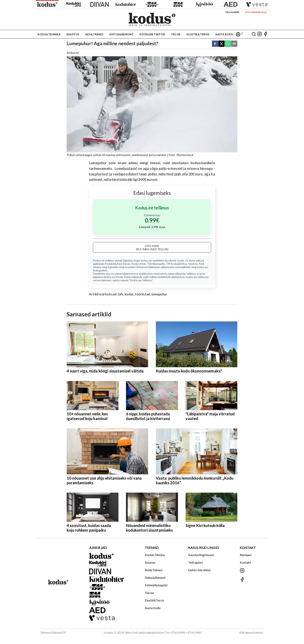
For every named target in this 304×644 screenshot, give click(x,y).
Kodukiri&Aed (113, 264)
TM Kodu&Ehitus (177, 264)
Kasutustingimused (201, 555)
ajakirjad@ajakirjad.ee (151, 633)
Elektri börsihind (199, 570)
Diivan (127, 264)
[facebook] (215, 44)
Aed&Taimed (94, 34)
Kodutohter (139, 264)
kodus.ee (146, 260)
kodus (129, 294)
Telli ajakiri (232, 12)
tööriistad (142, 294)
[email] (234, 44)
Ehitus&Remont (121, 34)
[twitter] (221, 44)
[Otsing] (254, 34)
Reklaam (246, 555)
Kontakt (245, 562)
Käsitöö (193, 264)
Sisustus (73, 34)
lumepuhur (159, 294)
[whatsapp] (228, 44)
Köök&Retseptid (152, 34)
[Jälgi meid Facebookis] (265, 34)
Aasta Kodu (224, 34)
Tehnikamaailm (156, 264)
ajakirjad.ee (178, 277)
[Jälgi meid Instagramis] (260, 34)
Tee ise (176, 34)
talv (120, 294)
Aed (201, 264)
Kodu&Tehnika (49, 34)
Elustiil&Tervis (198, 34)
